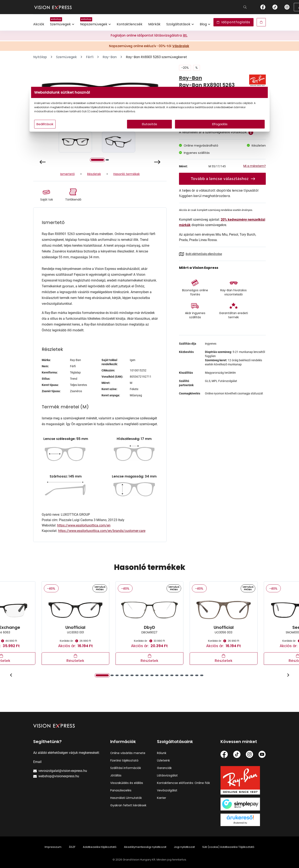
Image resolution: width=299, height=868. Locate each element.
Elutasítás (150, 132)
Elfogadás (189, 132)
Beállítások (96, 132)
